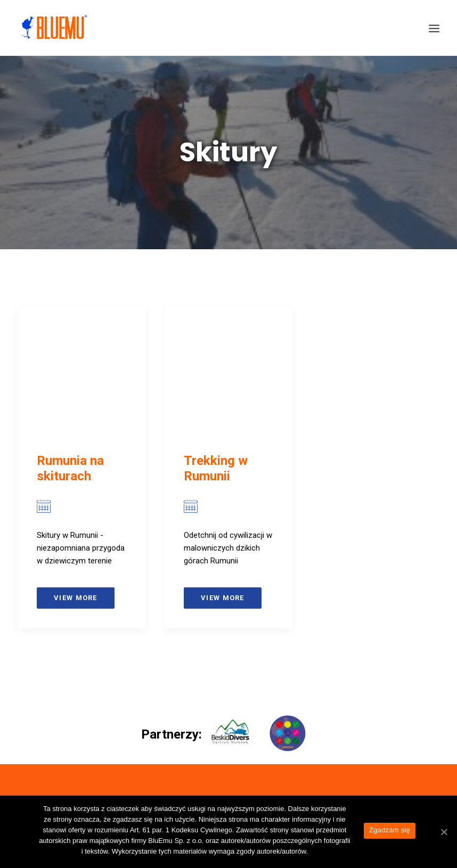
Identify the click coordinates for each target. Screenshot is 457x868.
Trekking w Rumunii (216, 468)
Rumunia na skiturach (70, 468)
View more (76, 598)
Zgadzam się (390, 830)
